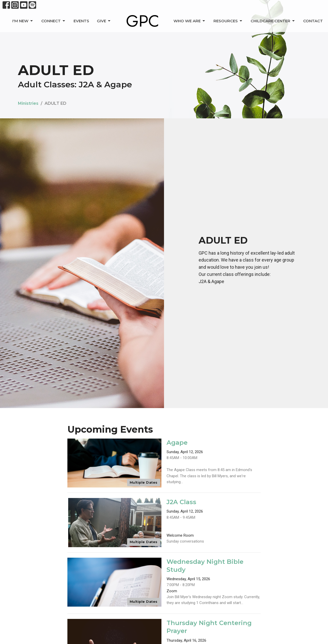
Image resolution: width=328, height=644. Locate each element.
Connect (54, 21)
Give (104, 21)
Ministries (28, 103)
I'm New (23, 21)
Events (81, 21)
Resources (228, 21)
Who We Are (190, 21)
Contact (313, 21)
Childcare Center (273, 21)
